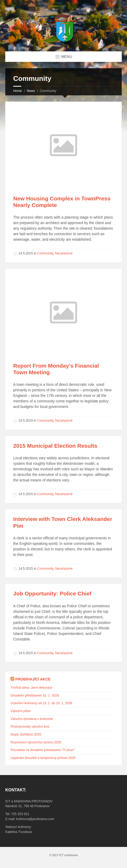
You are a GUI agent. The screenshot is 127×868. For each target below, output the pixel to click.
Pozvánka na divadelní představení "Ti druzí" (43, 750)
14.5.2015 (26, 253)
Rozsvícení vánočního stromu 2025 (36, 742)
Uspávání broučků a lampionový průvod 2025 (43, 758)
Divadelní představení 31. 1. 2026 (35, 696)
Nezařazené (64, 253)
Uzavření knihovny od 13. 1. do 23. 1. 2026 (41, 703)
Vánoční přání (21, 711)
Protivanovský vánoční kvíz (30, 727)
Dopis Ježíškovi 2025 (26, 734)
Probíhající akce (33, 679)
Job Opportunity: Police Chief (52, 593)
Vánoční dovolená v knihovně (32, 719)
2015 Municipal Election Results (55, 446)
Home (18, 91)
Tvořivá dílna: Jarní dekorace (31, 688)
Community (45, 253)
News (31, 91)
